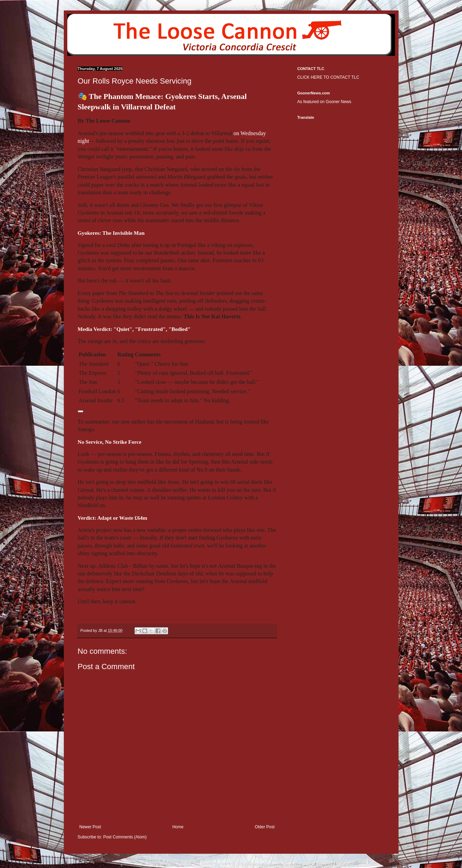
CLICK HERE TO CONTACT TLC (328, 77)
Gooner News (338, 102)
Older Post (265, 827)
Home (178, 827)
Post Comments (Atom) (125, 837)
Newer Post (90, 827)
